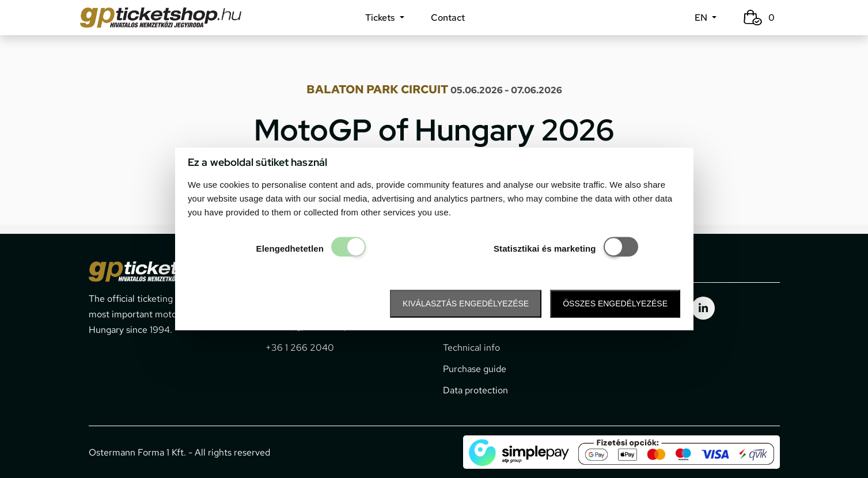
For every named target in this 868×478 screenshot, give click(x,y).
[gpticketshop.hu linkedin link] (703, 308)
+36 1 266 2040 (300, 348)
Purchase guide (475, 369)
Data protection (475, 390)
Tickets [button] (381, 18)
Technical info (471, 348)
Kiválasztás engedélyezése (466, 304)
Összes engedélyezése (615, 304)
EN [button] (702, 18)
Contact (448, 18)
